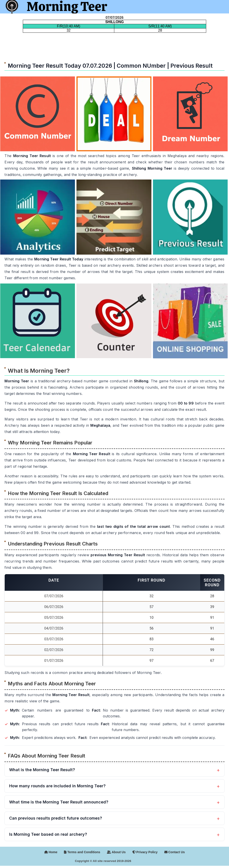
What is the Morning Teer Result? (42, 770)
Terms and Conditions (82, 852)
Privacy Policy (145, 852)
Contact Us (175, 852)
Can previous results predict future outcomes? (56, 818)
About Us (116, 852)
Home (51, 852)
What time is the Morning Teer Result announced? (59, 802)
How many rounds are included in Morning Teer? (57, 786)
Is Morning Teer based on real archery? (48, 834)
